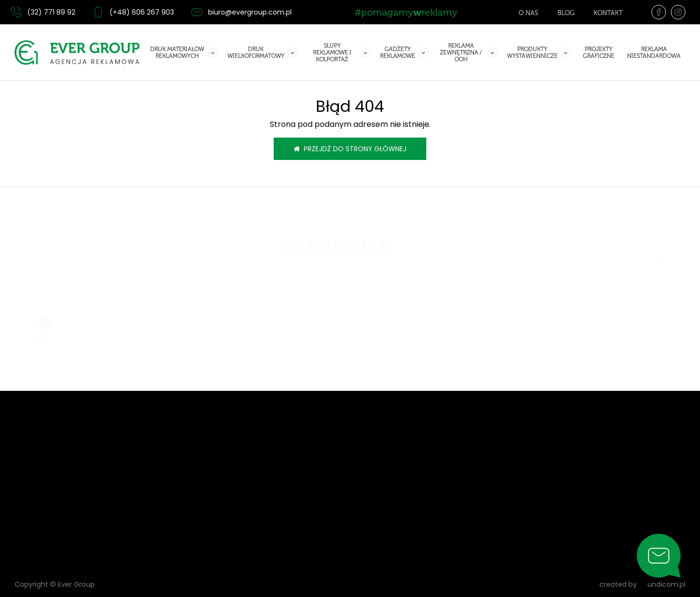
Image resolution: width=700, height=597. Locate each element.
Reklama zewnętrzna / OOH (461, 53)
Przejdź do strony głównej (350, 149)
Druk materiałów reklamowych (177, 53)
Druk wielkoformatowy (256, 53)
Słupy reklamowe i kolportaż (332, 53)
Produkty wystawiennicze (532, 53)
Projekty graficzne (599, 53)
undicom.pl (662, 584)
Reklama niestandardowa (654, 53)
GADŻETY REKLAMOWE (398, 53)
